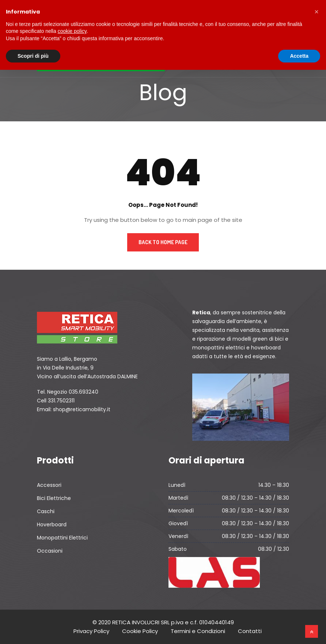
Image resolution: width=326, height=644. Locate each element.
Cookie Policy (140, 631)
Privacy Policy (91, 631)
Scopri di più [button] (33, 56)
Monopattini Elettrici (62, 538)
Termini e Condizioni (198, 631)
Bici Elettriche (54, 498)
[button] (316, 12)
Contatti (250, 631)
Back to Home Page (163, 242)
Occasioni (50, 551)
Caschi (46, 511)
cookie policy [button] (72, 31)
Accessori (49, 485)
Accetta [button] (299, 56)
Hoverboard (52, 524)
